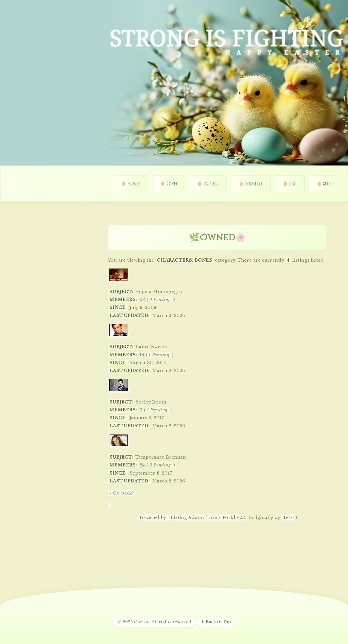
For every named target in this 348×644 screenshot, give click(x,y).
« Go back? (122, 493)
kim (293, 184)
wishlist (254, 184)
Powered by (154, 517)
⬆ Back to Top (216, 622)
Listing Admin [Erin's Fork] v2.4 (208, 517)
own (172, 184)
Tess (288, 517)
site (327, 184)
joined (211, 184)
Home (134, 184)
